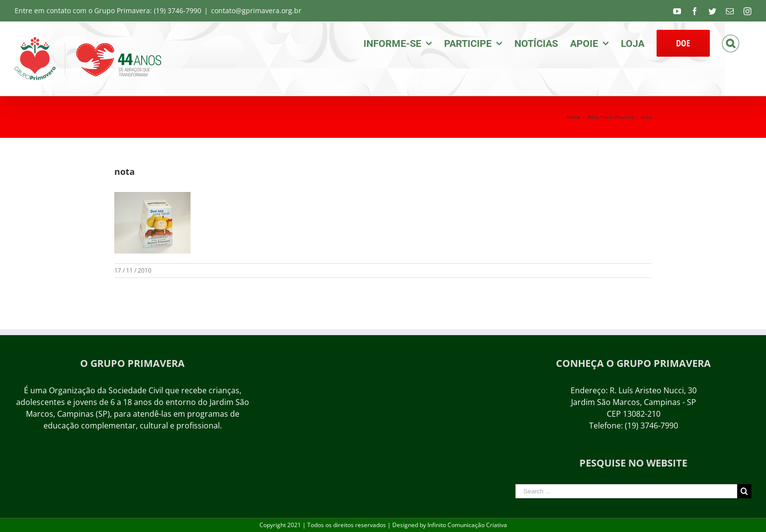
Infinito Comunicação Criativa (467, 525)
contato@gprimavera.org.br (256, 11)
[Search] (731, 43)
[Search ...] (626, 491)
